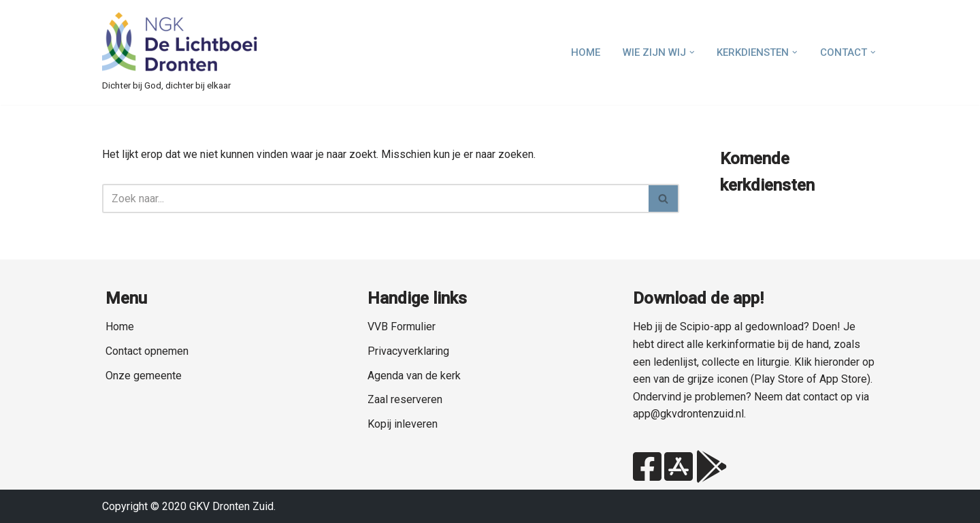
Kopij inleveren (403, 424)
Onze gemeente (144, 376)
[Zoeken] (375, 199)
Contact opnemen (147, 351)
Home (586, 52)
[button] (692, 52)
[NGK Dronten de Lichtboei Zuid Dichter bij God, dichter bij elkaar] (180, 52)
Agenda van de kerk (414, 376)
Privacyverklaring (408, 351)
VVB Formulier (402, 327)
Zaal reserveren (405, 399)
